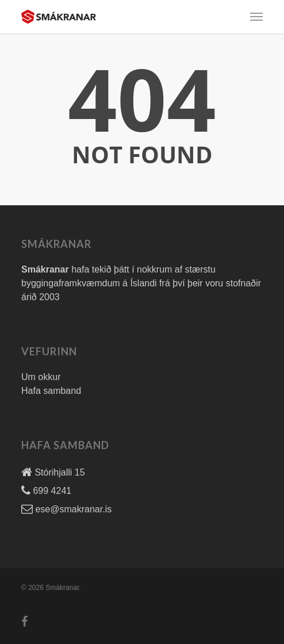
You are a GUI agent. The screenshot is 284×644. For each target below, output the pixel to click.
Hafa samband (51, 391)
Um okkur (41, 377)
